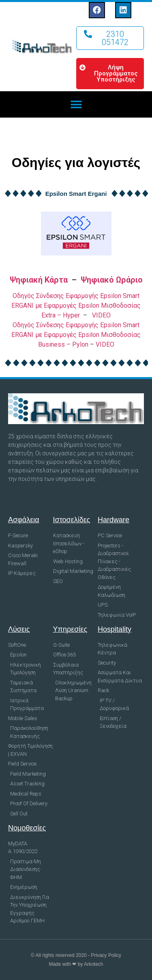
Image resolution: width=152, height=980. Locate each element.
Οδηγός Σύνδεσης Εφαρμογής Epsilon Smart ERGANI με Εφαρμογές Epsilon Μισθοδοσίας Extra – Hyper (76, 306)
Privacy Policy (106, 955)
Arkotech (93, 964)
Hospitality (115, 629)
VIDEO (101, 315)
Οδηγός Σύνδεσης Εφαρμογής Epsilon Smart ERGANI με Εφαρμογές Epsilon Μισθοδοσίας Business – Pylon (76, 335)
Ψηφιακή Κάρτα (39, 280)
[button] (110, 38)
